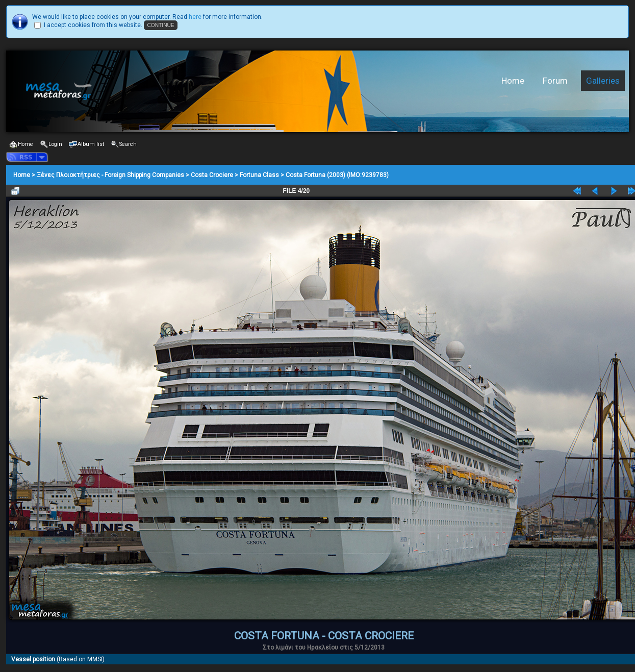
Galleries (603, 81)
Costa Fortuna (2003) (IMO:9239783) (337, 175)
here (195, 17)
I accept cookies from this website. (93, 25)
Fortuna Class (259, 175)
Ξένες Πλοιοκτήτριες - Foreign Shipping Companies (110, 175)
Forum (555, 81)
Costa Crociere (212, 175)
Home (513, 81)
